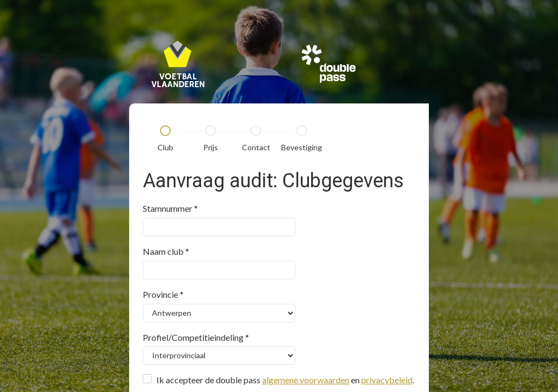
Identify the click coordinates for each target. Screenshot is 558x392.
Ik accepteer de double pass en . (285, 380)
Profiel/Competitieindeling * (196, 337)
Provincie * (163, 294)
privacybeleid (387, 380)
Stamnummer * (170, 208)
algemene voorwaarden (306, 380)
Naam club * (166, 251)
